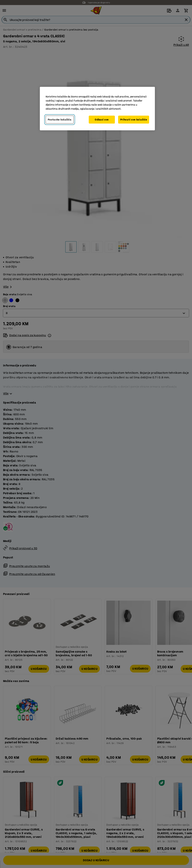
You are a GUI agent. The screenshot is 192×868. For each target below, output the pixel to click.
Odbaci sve (102, 120)
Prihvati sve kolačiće (134, 120)
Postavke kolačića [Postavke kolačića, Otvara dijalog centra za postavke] (60, 120)
